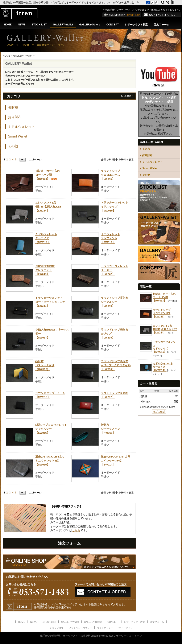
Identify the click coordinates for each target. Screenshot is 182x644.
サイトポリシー (105, 628)
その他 (13, 146)
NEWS (22, 25)
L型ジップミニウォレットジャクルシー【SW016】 (51, 429)
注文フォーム (162, 25)
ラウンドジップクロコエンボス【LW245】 (110, 175)
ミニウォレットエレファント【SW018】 (110, 238)
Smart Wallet (18, 136)
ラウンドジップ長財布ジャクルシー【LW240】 (115, 302)
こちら (76, 530)
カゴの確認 (159, 412)
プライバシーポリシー (80, 628)
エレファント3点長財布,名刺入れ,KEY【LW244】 (48, 207)
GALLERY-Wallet (63, 25)
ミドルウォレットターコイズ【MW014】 (46, 238)
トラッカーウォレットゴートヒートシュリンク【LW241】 (50, 302)
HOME (8, 25)
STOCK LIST (39, 25)
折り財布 (15, 117)
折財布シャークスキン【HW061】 (110, 429)
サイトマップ (125, 628)
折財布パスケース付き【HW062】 (45, 365)
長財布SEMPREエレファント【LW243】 (45, 270)
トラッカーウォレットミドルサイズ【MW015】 (115, 207)
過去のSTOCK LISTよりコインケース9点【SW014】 (116, 461)
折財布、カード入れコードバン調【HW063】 (48, 175)
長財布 (13, 107)
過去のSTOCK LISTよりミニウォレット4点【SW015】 (50, 461)
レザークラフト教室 (136, 25)
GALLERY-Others (90, 25)
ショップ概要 (57, 628)
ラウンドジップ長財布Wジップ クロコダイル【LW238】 (116, 365)
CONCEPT (113, 25)
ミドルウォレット (21, 127)
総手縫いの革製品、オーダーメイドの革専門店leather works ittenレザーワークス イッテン (91, 636)
